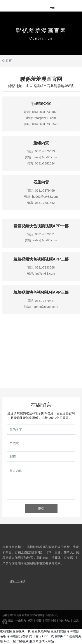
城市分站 (65, 621)
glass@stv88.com (45, 157)
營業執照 (51, 621)
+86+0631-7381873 (45, 112)
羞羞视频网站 (41, 631)
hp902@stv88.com (45, 197)
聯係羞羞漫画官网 (41, 31)
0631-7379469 (45, 191)
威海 (30, 621)
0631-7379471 (45, 234)
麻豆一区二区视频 (16, 641)
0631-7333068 (45, 267)
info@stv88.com (45, 118)
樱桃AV (60, 636)
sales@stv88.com (45, 240)
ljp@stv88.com (45, 274)
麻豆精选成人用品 (42, 641)
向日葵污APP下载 (42, 636)
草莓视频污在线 (18, 636)
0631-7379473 (45, 151)
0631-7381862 (45, 203)
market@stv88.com (45, 307)
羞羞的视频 (58, 631)
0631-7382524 (45, 163)
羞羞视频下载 (21, 631)
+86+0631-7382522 (45, 124)
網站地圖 (6, 631)
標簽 (39, 621)
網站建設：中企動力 (14, 621)
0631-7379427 (45, 301)
